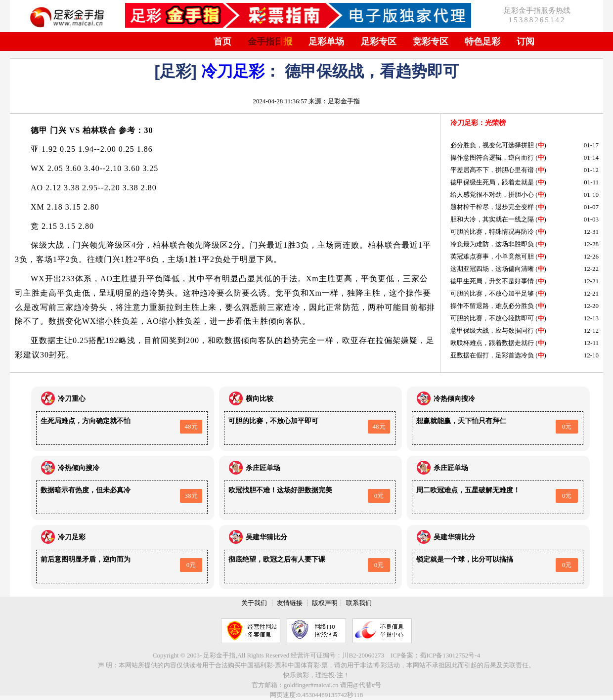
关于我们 (254, 603)
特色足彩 (482, 42)
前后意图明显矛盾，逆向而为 (86, 559)
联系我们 (359, 603)
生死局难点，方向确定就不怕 (86, 421)
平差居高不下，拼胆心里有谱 (492, 170)
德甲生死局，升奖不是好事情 (492, 281)
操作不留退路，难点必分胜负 (492, 306)
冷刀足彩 (233, 71)
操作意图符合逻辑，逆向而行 (492, 157)
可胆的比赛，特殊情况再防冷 (492, 232)
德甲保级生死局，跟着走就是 (492, 182)
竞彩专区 (431, 42)
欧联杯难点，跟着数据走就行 (492, 343)
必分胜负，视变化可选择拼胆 (492, 145)
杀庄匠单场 (263, 468)
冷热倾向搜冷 (454, 399)
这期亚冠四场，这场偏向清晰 (492, 269)
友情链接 (290, 603)
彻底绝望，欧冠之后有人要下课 (277, 559)
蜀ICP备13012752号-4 (450, 655)
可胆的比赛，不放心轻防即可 (492, 318)
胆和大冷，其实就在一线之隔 (492, 219)
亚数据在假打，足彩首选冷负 (492, 355)
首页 (222, 42)
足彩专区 (379, 42)
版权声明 (325, 603)
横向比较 (260, 399)
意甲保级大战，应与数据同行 (492, 330)
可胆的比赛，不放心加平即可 (273, 421)
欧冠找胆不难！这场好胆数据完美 (280, 490)
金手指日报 (270, 42)
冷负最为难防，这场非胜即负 (492, 244)
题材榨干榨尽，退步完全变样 (492, 207)
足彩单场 (326, 42)
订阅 (525, 42)
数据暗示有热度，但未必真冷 (86, 490)
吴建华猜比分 (266, 537)
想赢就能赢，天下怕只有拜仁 (461, 421)
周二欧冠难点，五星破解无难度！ (468, 490)
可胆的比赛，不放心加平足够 (492, 293)
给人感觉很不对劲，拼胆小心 (492, 195)
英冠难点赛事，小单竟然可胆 (492, 256)
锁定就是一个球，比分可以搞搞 (465, 559)
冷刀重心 (72, 399)
